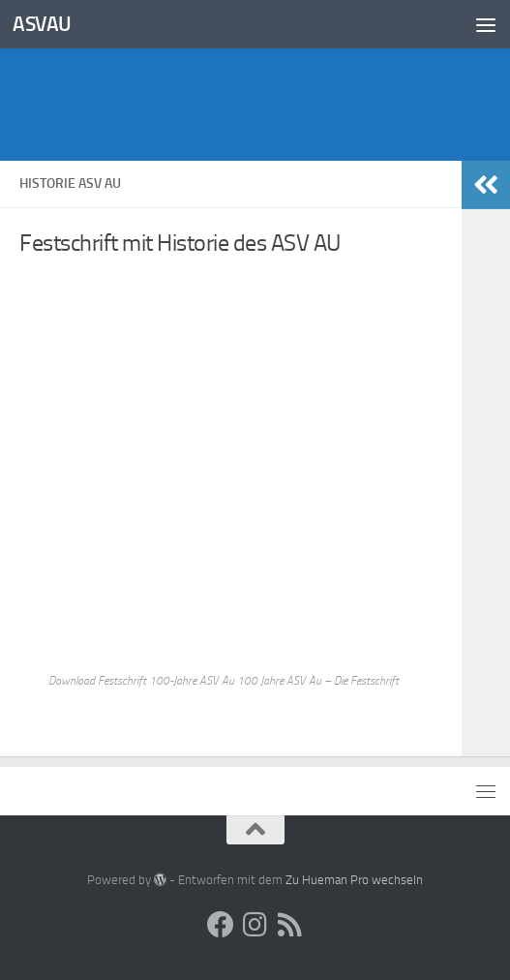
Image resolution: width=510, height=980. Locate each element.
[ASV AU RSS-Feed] (290, 925)
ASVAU (42, 24)
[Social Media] (221, 925)
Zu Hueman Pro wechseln (354, 880)
